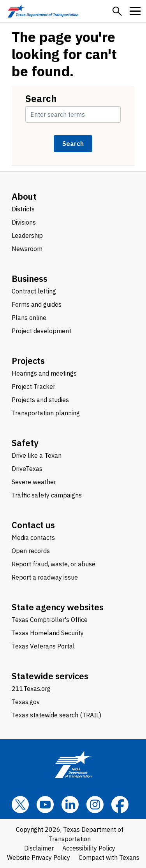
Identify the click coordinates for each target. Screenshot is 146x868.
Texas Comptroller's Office (50, 620)
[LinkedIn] (70, 805)
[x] (20, 805)
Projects (28, 361)
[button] (117, 11)
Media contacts (33, 538)
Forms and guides (37, 304)
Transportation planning (46, 413)
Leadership (27, 235)
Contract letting (34, 291)
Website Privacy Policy (39, 857)
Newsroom (27, 249)
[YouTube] (45, 805)
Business (30, 278)
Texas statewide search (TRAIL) (56, 715)
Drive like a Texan (37, 455)
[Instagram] (95, 805)
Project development (41, 331)
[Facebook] (120, 805)
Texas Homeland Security (48, 633)
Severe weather (34, 482)
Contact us (33, 525)
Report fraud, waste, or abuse (54, 564)
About (24, 196)
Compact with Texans (109, 857)
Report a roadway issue (45, 577)
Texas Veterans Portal (43, 646)
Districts (23, 209)
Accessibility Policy (89, 848)
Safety (25, 443)
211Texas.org (31, 689)
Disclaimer (39, 848)
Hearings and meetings (44, 373)
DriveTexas (27, 469)
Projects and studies (40, 400)
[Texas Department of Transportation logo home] (43, 11)
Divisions (24, 222)
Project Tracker (33, 387)
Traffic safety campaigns (47, 495)
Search (41, 98)
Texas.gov (26, 702)
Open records (31, 551)
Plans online (29, 318)
